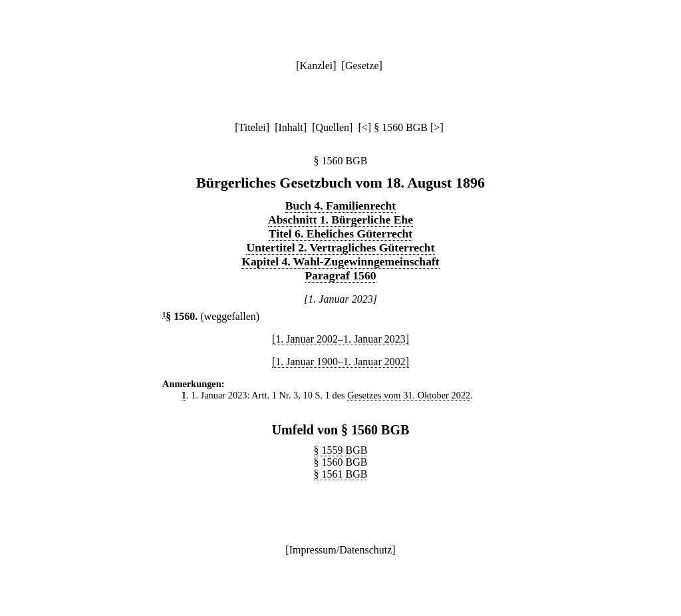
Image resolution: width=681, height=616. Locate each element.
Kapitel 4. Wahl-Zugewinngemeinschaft (340, 261)
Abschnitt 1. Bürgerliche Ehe (340, 220)
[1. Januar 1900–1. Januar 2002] (340, 362)
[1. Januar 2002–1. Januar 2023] (340, 339)
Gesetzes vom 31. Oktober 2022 (409, 395)
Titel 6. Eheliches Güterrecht (340, 233)
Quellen (332, 127)
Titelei (252, 127)
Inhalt (290, 127)
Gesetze (362, 66)
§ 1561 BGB (341, 474)
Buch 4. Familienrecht (340, 206)
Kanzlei (316, 66)
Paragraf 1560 (341, 275)
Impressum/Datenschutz (341, 550)
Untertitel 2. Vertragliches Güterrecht (340, 247)
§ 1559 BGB (341, 450)
